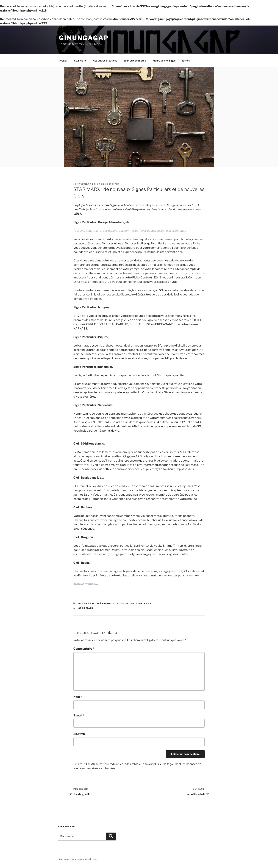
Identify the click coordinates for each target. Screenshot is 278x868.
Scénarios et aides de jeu (116, 604)
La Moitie (112, 185)
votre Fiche (193, 244)
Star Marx (80, 61)
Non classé (87, 604)
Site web (79, 735)
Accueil (63, 61)
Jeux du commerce (135, 61)
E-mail (79, 716)
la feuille (176, 295)
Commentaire (84, 649)
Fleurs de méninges (164, 61)
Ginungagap (84, 38)
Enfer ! (186, 61)
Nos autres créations (105, 61)
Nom (78, 698)
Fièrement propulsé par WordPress (78, 860)
